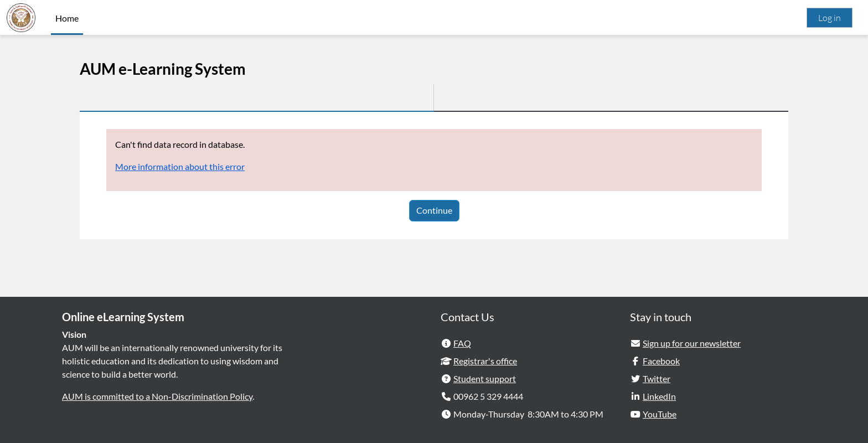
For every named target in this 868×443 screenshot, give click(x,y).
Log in (830, 18)
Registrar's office (485, 361)
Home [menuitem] (67, 18)
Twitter (657, 378)
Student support (485, 378)
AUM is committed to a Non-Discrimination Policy (157, 396)
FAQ (462, 343)
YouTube (660, 414)
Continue (434, 210)
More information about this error (180, 166)
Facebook (661, 361)
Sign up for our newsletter (692, 343)
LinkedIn (659, 396)
